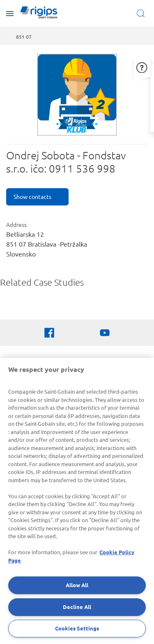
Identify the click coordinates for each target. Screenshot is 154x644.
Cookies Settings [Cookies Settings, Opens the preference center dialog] (77, 628)
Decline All (77, 607)
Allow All (77, 585)
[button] (142, 66)
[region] (77, 501)
